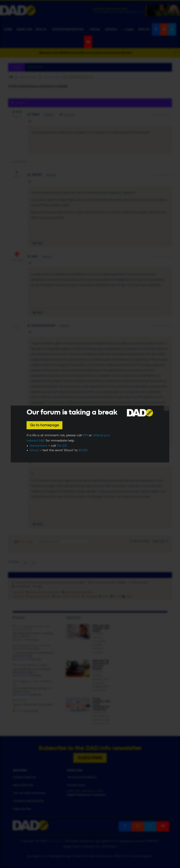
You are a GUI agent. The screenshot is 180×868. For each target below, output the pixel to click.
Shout (34, 450)
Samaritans (38, 446)
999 (85, 435)
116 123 (62, 446)
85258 (83, 450)
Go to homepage (44, 425)
